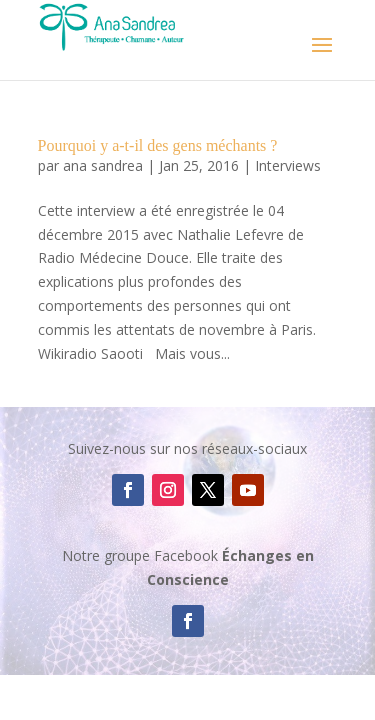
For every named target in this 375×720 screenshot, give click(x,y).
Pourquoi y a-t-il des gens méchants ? (158, 145)
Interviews (288, 165)
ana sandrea (103, 165)
